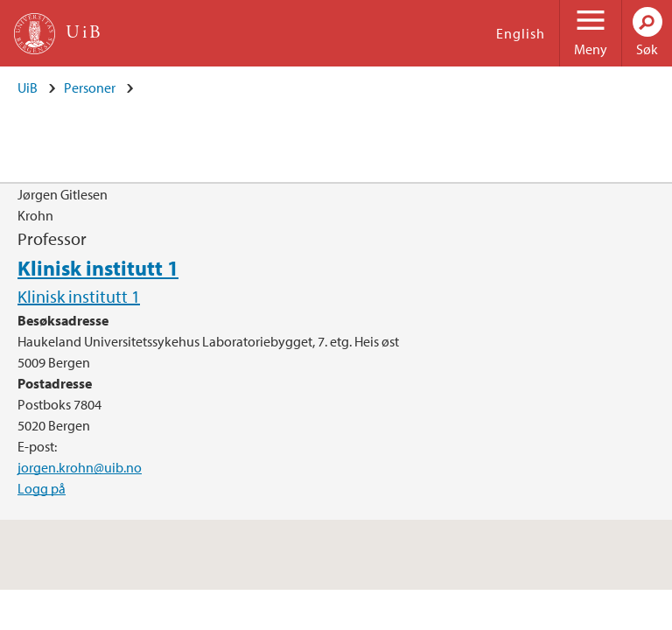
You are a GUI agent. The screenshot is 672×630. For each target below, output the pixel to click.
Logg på (42, 488)
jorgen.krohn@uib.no (80, 467)
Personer (90, 87)
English (521, 33)
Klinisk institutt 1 (98, 268)
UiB (28, 87)
